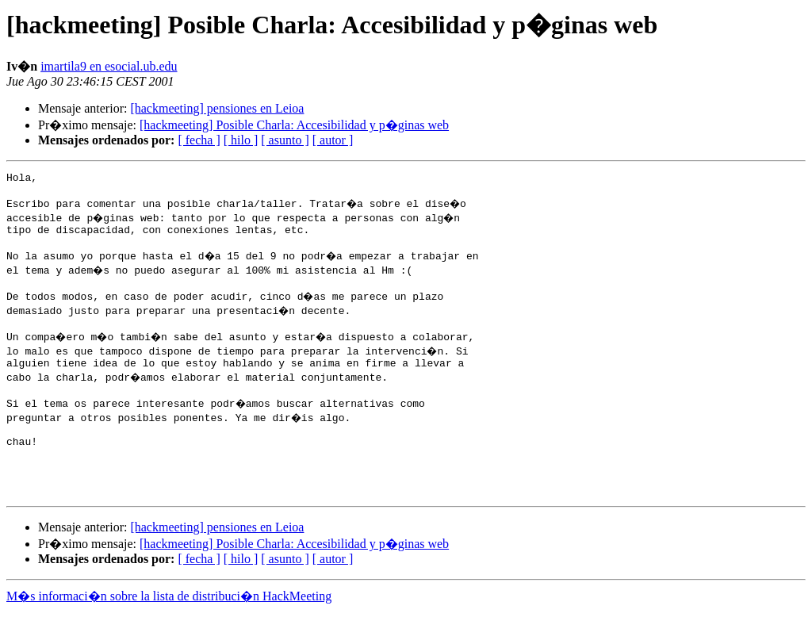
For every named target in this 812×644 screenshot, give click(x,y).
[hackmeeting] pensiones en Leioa (217, 108)
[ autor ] (333, 140)
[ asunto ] (285, 140)
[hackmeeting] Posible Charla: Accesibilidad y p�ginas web (294, 125)
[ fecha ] (199, 140)
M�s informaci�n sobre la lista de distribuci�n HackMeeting (169, 629)
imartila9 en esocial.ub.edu (109, 66)
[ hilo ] (241, 140)
